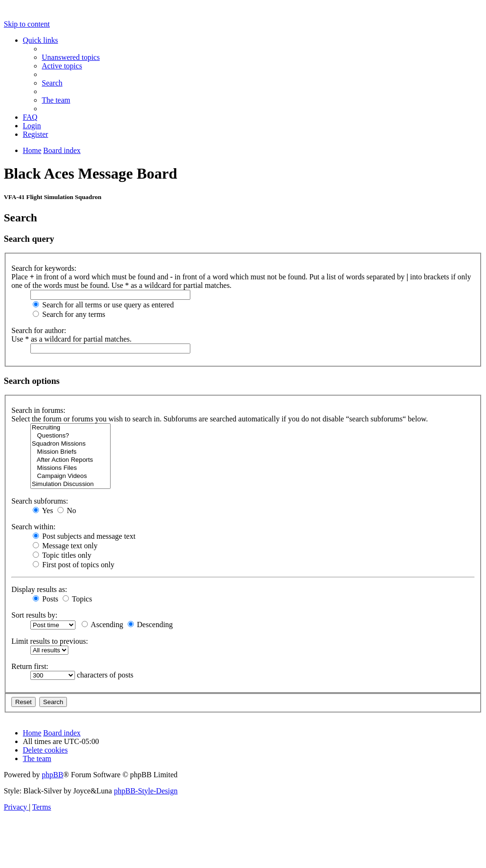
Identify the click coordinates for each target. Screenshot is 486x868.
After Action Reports (70, 460)
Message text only (65, 546)
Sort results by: (34, 615)
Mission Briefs (70, 452)
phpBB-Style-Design (146, 791)
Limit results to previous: (50, 641)
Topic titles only (62, 555)
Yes (43, 510)
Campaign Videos (70, 476)
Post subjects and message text (84, 536)
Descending (150, 625)
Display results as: (39, 589)
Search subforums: (40, 501)
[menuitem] (71, 57)
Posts (46, 599)
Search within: (33, 527)
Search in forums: (38, 410)
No (67, 510)
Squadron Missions (70, 444)
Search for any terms (69, 314)
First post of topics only (74, 565)
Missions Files (70, 468)
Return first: (30, 666)
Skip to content (27, 24)
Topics (77, 599)
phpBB (52, 775)
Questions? (70, 436)
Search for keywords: (44, 268)
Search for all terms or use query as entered (103, 305)
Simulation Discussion (70, 484)
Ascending (103, 625)
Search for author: (39, 330)
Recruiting (70, 428)
